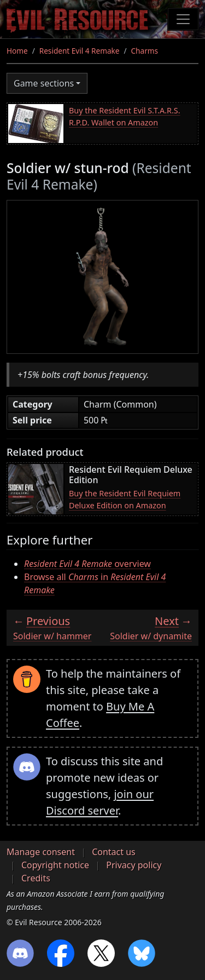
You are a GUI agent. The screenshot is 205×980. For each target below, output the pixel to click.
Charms (145, 51)
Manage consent (41, 852)
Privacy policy (134, 865)
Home (17, 51)
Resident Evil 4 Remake (80, 51)
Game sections (44, 83)
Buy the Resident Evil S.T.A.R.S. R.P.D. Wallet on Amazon (125, 116)
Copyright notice (55, 865)
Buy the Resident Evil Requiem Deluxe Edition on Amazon (125, 499)
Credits (36, 878)
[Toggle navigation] (183, 19)
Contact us (114, 852)
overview (87, 564)
